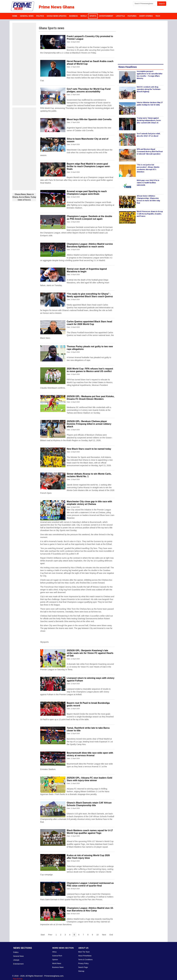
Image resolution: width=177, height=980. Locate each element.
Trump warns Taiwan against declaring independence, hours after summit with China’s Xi (149, 120)
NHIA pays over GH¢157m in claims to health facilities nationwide (148, 183)
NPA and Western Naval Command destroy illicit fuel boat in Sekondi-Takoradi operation (150, 152)
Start (43, 935)
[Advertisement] (24, 64)
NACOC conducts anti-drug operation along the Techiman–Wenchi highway (149, 89)
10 (97, 935)
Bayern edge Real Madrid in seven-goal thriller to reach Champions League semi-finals (89, 166)
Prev (50, 935)
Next (104, 935)
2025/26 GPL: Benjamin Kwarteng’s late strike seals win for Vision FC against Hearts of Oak (90, 653)
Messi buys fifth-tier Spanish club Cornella (89, 119)
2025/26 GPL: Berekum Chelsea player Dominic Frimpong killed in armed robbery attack (89, 424)
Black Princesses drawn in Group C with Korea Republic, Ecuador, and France (150, 214)
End (111, 935)
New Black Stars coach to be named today (89, 449)
